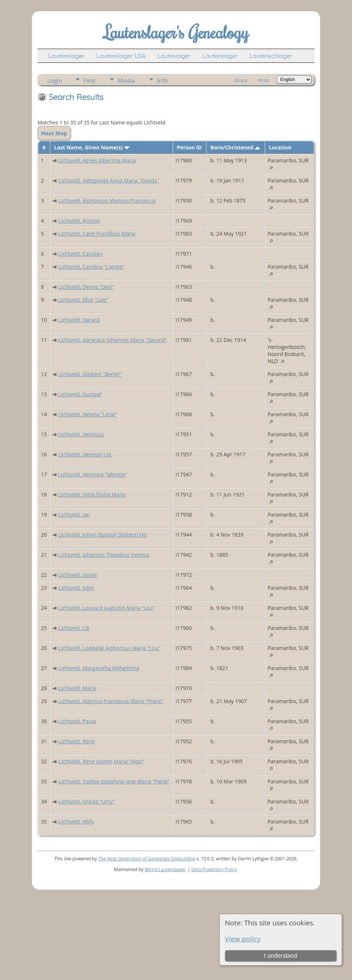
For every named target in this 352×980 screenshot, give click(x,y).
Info (162, 81)
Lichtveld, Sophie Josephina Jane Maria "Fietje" (114, 781)
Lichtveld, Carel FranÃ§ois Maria (97, 234)
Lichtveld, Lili (74, 628)
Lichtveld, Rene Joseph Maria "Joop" (101, 761)
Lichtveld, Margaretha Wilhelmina (99, 668)
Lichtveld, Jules (76, 588)
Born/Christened (235, 147)
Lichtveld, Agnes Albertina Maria (97, 160)
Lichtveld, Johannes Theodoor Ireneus (104, 555)
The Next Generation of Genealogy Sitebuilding (147, 859)
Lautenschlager (271, 56)
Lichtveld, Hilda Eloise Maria (92, 494)
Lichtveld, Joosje (78, 575)
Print (264, 80)
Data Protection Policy (214, 869)
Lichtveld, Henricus (81, 434)
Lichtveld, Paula (77, 721)
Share (241, 80)
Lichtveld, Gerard (79, 320)
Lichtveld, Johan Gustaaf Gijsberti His (103, 535)
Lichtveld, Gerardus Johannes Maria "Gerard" (113, 340)
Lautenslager (66, 56)
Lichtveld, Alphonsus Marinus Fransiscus (107, 200)
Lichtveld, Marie (77, 688)
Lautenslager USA (121, 56)
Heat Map (54, 133)
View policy (243, 939)
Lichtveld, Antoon (79, 221)
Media (126, 81)
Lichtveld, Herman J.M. (85, 454)
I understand (281, 956)
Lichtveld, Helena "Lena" (88, 414)
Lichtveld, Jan (74, 515)
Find (89, 81)
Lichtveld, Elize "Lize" (83, 300)
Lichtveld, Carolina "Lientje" (91, 267)
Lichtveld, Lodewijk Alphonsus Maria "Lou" (109, 648)
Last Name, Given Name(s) (92, 147)
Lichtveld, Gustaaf (80, 394)
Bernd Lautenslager (165, 869)
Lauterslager (220, 56)
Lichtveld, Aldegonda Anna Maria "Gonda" (109, 180)
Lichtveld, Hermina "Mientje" (93, 474)
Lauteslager (174, 56)
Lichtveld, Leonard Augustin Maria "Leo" (107, 608)
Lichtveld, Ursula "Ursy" (87, 801)
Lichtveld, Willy (76, 821)
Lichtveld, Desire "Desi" (86, 287)
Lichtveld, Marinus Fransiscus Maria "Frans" (111, 701)
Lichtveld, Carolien (81, 254)
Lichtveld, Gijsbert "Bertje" (90, 374)
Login (55, 81)
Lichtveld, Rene (76, 741)
